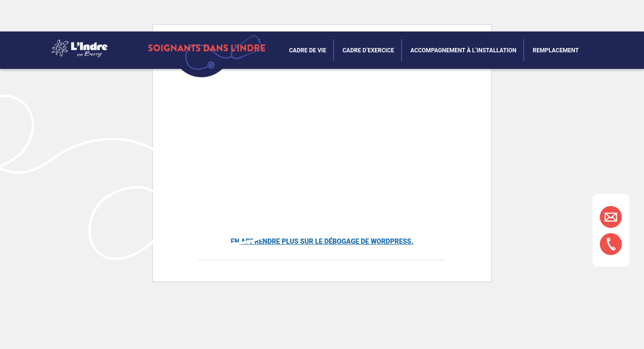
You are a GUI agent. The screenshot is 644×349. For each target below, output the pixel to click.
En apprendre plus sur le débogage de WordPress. (322, 241)
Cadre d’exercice (368, 50)
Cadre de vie (308, 50)
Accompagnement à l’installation (463, 50)
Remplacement (556, 50)
